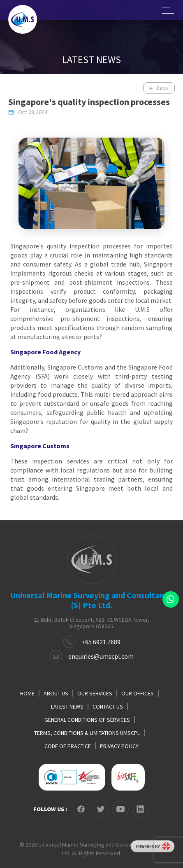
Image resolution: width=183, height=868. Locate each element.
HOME (27, 693)
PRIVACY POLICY (119, 746)
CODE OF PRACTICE (68, 746)
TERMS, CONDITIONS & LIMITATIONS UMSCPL (87, 733)
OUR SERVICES (95, 693)
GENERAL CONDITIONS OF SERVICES (87, 720)
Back (158, 88)
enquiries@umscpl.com (101, 656)
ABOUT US (56, 693)
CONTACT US (108, 707)
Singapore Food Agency (45, 352)
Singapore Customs (40, 446)
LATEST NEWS (67, 707)
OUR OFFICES (138, 693)
